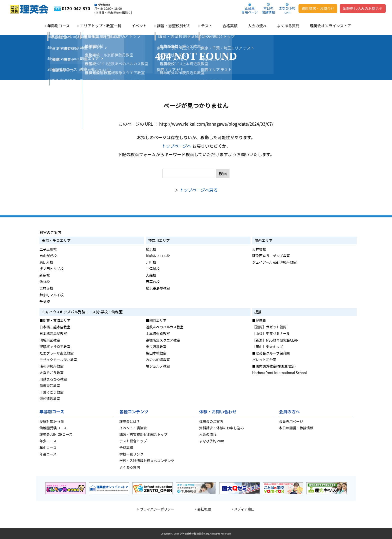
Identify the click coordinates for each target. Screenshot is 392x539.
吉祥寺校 (46, 288)
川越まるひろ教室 (53, 379)
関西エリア (263, 240)
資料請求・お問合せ (318, 8)
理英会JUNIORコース (56, 434)
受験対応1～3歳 (52, 421)
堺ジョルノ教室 (158, 366)
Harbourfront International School (279, 373)
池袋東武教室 (50, 340)
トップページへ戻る (199, 190)
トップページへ (176, 146)
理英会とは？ (129, 421)
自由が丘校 (48, 256)
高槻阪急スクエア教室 (163, 340)
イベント (139, 26)
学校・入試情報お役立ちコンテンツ (147, 461)
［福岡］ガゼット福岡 (269, 327)
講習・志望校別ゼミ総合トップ (143, 434)
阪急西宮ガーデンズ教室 (271, 256)
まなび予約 (287, 10)
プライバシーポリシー (157, 509)
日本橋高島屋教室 (53, 333)
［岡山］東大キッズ (268, 347)
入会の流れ (257, 26)
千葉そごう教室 (51, 392)
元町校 (151, 262)
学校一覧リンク (131, 454)
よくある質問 (288, 26)
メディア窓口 (244, 509)
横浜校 (151, 249)
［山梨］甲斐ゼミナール (271, 333)
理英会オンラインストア (330, 26)
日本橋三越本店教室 (55, 327)
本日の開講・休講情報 (296, 428)
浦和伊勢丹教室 (51, 366)
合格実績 (230, 26)
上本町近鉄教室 (158, 333)
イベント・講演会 (133, 428)
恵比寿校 (46, 262)
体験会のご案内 (211, 421)
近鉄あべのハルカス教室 (165, 327)
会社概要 (204, 509)
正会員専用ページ (250, 10)
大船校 (151, 275)
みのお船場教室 (158, 360)
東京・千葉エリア (56, 240)
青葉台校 (153, 282)
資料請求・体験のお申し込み (221, 428)
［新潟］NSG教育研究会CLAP (275, 340)
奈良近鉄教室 (156, 347)
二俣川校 (153, 269)
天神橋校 (259, 249)
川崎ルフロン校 (158, 256)
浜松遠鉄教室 (50, 399)
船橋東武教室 (50, 386)
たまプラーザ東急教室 (57, 353)
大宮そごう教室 (51, 373)
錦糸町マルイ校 (51, 295)
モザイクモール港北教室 (58, 360)
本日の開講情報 (268, 10)
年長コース (48, 454)
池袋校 (45, 282)
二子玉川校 (48, 249)
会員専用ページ (291, 421)
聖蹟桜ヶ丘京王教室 (55, 347)
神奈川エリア (159, 240)
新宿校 (45, 275)
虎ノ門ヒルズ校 (51, 269)
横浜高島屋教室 (158, 288)
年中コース (48, 448)
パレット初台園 (264, 360)
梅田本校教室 (156, 353)
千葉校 (45, 301)
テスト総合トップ (133, 441)
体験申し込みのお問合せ (363, 8)
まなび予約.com (212, 441)
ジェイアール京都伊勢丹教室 (274, 262)
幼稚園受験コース (53, 428)
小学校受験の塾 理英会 (191, 534)
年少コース (48, 441)
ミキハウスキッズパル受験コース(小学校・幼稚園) (83, 312)
